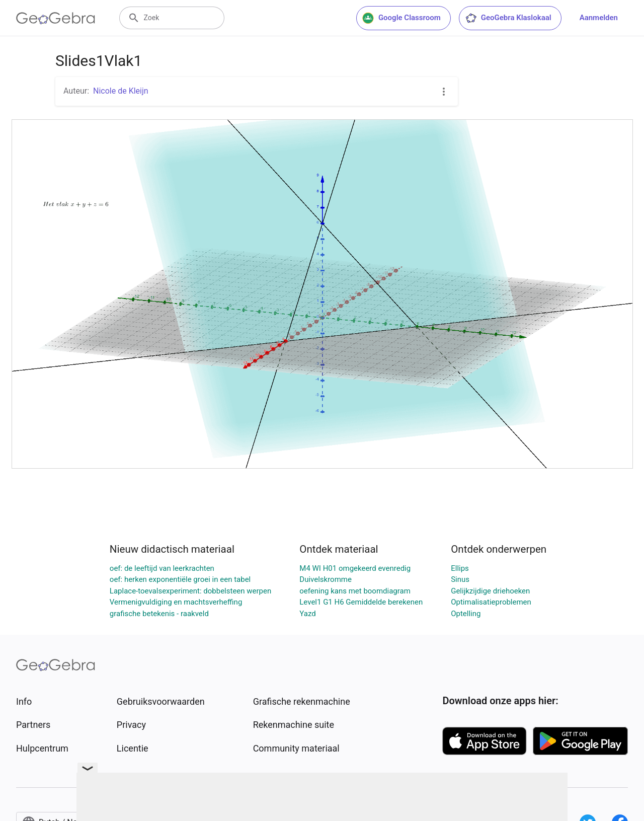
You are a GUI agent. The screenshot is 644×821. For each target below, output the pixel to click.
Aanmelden (599, 18)
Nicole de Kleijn (121, 91)
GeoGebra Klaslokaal (508, 18)
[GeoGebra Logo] (56, 18)
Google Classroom (401, 18)
